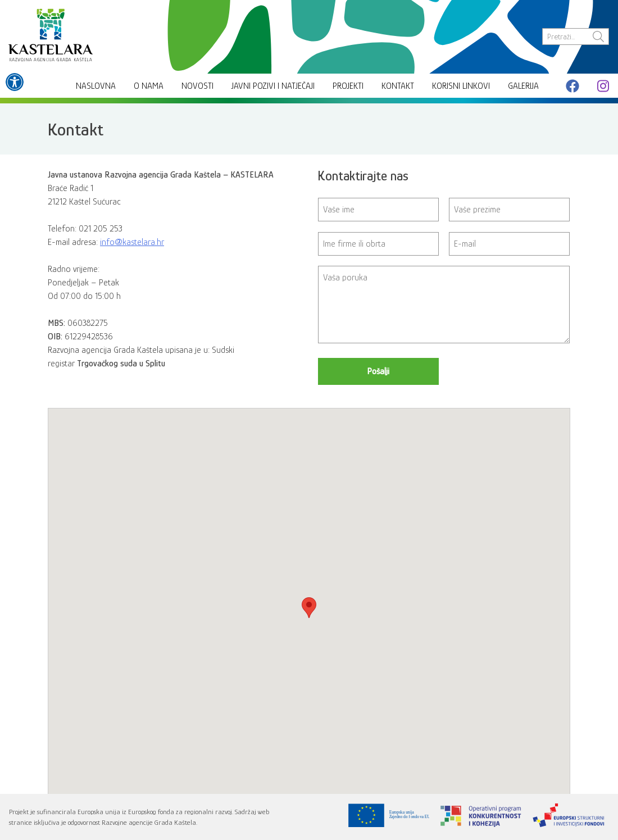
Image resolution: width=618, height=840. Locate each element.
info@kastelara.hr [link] (132, 242)
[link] (15, 82)
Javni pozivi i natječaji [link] (273, 86)
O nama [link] (149, 86)
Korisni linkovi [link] (461, 86)
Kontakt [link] (398, 86)
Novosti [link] (197, 86)
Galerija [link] (523, 86)
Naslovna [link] (96, 86)
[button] (309, 608)
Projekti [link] (348, 86)
